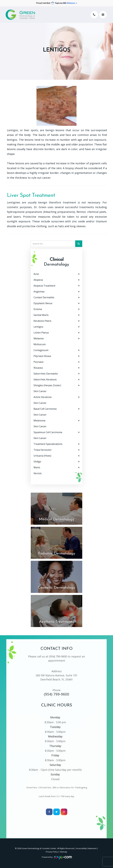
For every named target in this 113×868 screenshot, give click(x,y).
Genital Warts (41, 315)
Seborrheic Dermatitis (46, 374)
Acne (36, 274)
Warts (37, 467)
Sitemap (63, 852)
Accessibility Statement (86, 848)
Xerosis (38, 473)
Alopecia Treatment (44, 286)
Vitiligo (37, 462)
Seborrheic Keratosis (45, 379)
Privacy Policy (52, 852)
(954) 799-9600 (58, 652)
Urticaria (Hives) (42, 456)
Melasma (39, 338)
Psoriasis (39, 362)
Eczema (38, 309)
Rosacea (38, 368)
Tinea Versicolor (43, 450)
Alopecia (38, 280)
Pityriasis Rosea (42, 356)
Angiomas (39, 292)
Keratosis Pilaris (42, 321)
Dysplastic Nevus (43, 303)
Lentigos (38, 327)
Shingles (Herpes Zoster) (47, 385)
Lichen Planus (41, 333)
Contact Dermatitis (44, 297)
